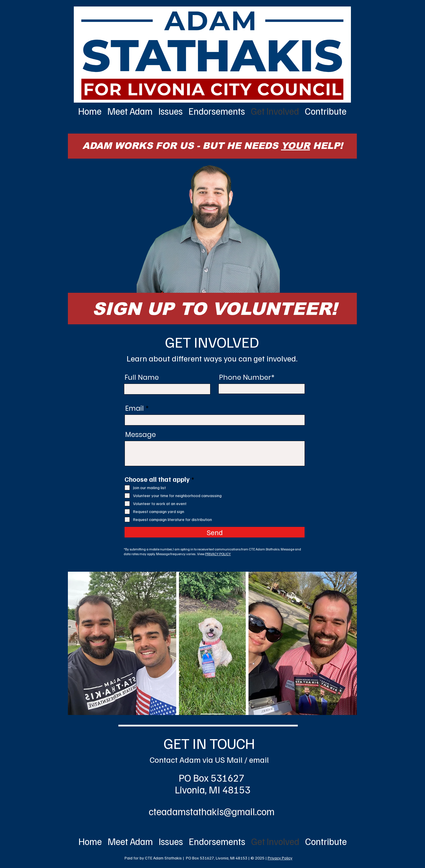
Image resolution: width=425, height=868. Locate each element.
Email (134, 408)
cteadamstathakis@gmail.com (212, 811)
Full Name (142, 378)
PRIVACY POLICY (218, 554)
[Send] (215, 532)
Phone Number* (247, 378)
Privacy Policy (280, 858)
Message (140, 435)
